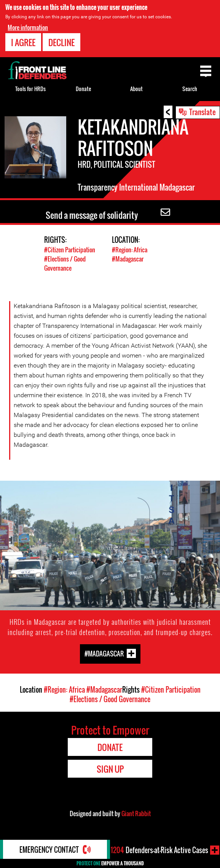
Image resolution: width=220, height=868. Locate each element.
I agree (23, 42)
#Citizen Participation (70, 250)
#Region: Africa (130, 250)
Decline (61, 42)
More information (28, 27)
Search (190, 89)
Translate (202, 112)
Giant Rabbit (136, 813)
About (136, 89)
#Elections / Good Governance (65, 263)
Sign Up (110, 769)
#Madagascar (128, 259)
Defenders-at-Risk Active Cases (159, 850)
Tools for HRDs (30, 89)
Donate (83, 89)
